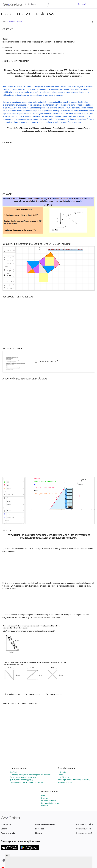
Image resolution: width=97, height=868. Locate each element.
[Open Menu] (93, 4)
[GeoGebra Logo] (12, 4)
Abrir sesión (82, 4)
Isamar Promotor (16, 21)
